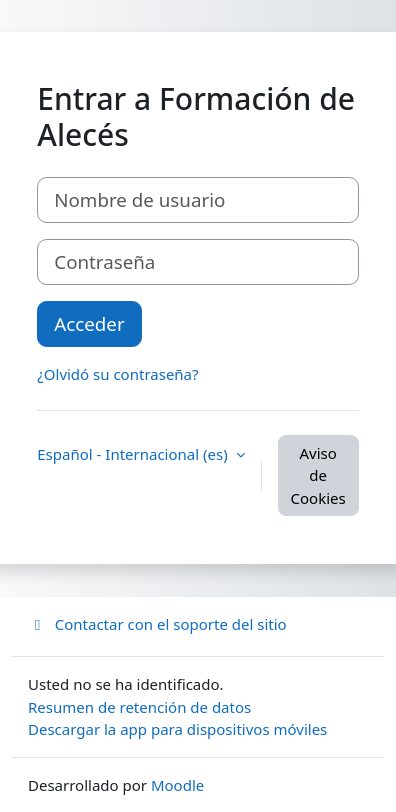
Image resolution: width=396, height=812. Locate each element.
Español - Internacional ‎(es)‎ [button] (134, 454)
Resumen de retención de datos (139, 707)
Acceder (89, 323)
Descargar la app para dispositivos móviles (177, 729)
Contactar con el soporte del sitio (157, 624)
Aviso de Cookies (318, 475)
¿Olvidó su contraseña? (117, 374)
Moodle (177, 785)
